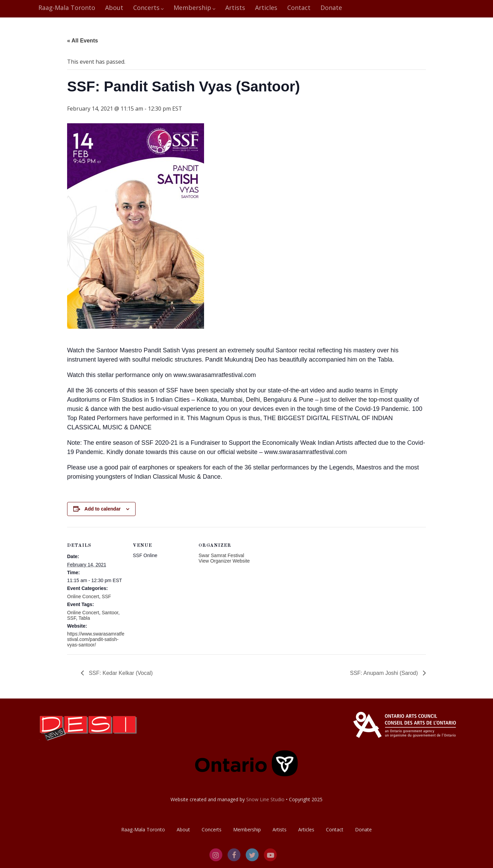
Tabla (84, 618)
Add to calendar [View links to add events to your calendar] (103, 509)
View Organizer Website (224, 561)
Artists (235, 8)
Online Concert (83, 596)
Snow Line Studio (265, 799)
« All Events (83, 41)
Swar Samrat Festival (221, 555)
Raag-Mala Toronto (67, 8)
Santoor (110, 613)
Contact (299, 8)
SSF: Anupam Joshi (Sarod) (385, 673)
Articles (266, 8)
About (114, 8)
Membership (194, 8)
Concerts (148, 8)
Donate (331, 8)
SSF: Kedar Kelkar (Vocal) (120, 673)
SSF (106, 596)
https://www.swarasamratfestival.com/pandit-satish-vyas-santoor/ (96, 639)
